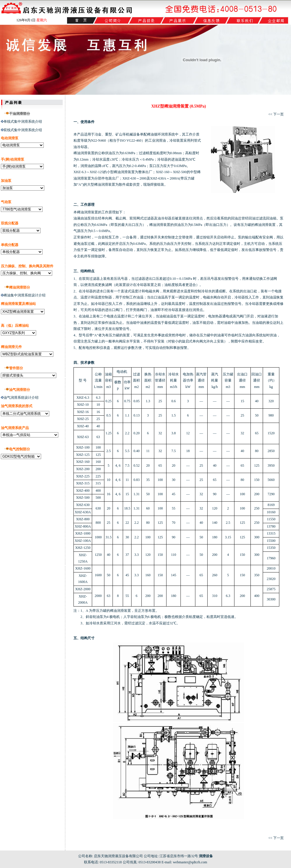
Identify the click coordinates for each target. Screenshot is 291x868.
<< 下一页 (276, 114)
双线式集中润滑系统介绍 (21, 130)
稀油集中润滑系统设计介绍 (24, 295)
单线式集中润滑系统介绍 (23, 122)
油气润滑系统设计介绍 (21, 398)
